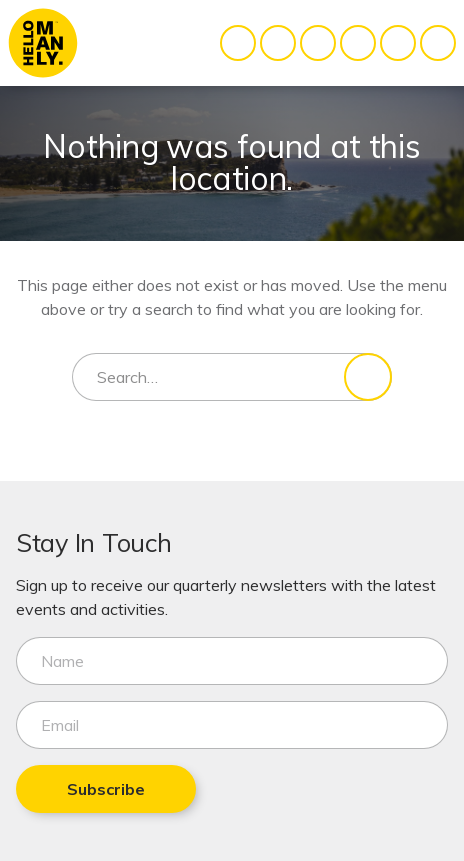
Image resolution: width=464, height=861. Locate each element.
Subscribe (106, 789)
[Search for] (232, 377)
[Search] (368, 377)
